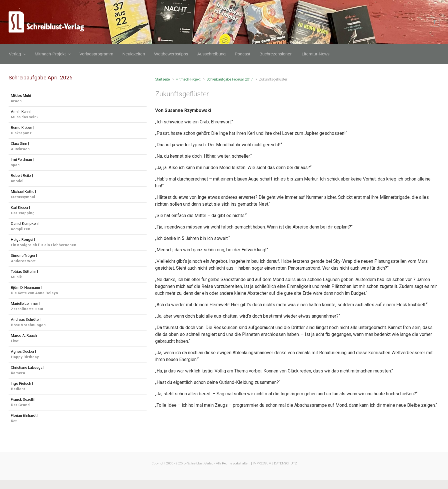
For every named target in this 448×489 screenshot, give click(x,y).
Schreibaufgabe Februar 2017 (230, 79)
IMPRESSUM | (263, 463)
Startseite (162, 79)
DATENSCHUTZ (285, 463)
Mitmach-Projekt (188, 79)
